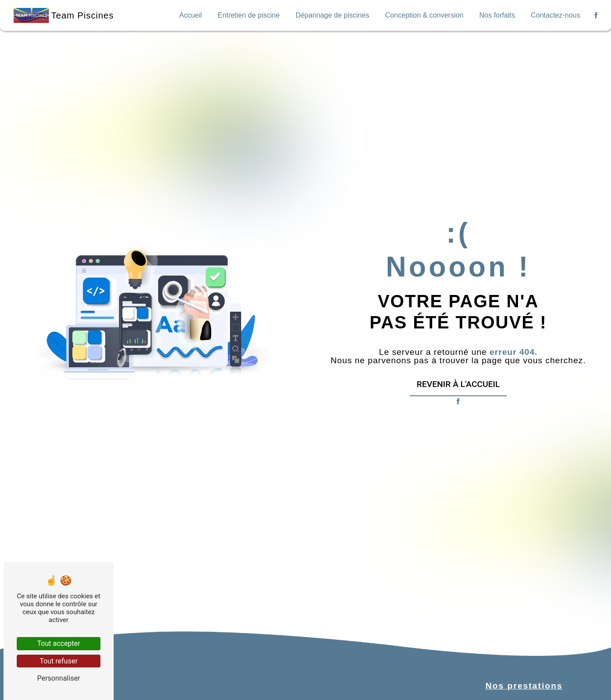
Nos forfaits (499, 15)
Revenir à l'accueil (458, 384)
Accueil (195, 15)
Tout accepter (59, 643)
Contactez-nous (556, 15)
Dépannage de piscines (335, 15)
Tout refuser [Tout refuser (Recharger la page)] (59, 661)
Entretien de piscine (253, 15)
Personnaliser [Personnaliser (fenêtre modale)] (59, 678)
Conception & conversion (427, 15)
